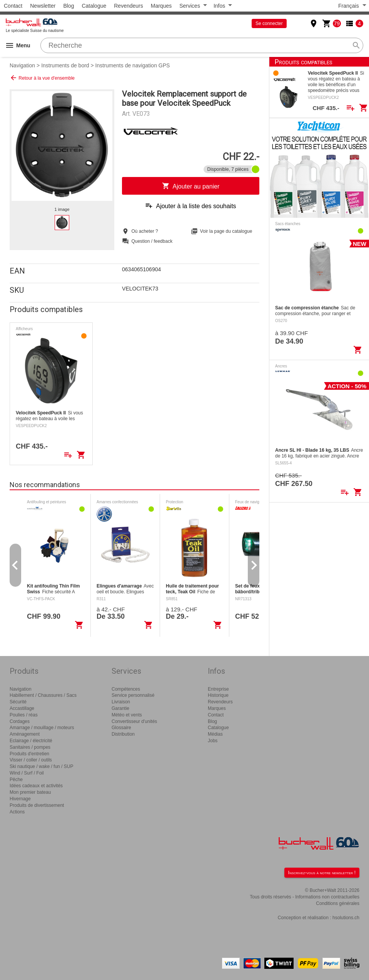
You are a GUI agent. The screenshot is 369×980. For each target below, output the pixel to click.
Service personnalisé (133, 695)
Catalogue (94, 6)
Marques (161, 6)
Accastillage (22, 708)
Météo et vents (127, 715)
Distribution (123, 734)
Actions (17, 812)
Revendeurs (129, 6)
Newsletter (43, 6)
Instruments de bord (65, 65)
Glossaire (121, 728)
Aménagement (25, 734)
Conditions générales (338, 903)
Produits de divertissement (37, 805)
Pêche (16, 780)
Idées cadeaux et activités (36, 786)
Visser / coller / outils (31, 760)
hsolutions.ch (346, 918)
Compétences (126, 689)
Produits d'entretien (29, 754)
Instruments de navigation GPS (133, 65)
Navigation (22, 65)
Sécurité (18, 702)
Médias (215, 734)
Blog (68, 6)
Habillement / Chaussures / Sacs (43, 695)
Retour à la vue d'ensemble (42, 78)
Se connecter (269, 23)
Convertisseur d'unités (134, 721)
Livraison (121, 702)
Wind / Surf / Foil (27, 773)
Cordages (20, 721)
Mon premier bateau (30, 792)
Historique (218, 695)
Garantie (120, 708)
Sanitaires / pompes (30, 747)
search (356, 45)
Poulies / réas (24, 715)
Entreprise (218, 689)
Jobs (213, 741)
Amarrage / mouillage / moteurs (42, 728)
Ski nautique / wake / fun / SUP (41, 766)
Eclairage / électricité (31, 741)
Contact (13, 6)
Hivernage (20, 799)
